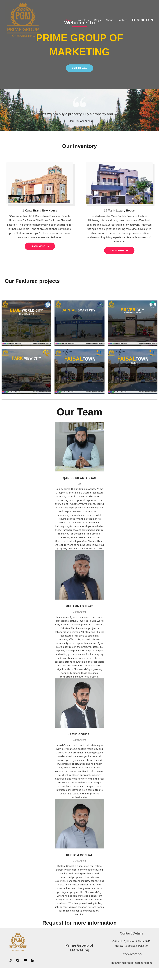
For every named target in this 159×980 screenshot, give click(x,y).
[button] (88, 20)
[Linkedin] (152, 20)
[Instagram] (138, 20)
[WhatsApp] (148, 20)
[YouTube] (143, 20)
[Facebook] (134, 20)
